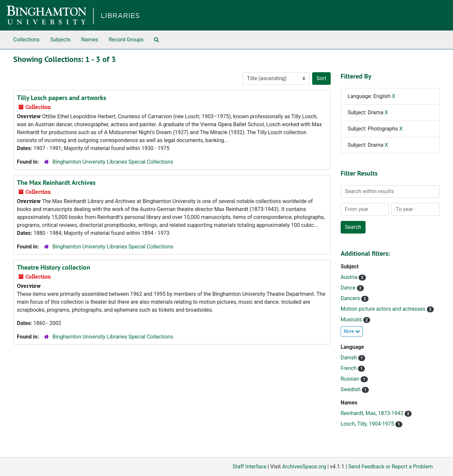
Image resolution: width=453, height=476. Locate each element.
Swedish (351, 389)
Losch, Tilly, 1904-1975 (368, 424)
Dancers (351, 298)
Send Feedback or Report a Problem (391, 467)
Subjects (60, 40)
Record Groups (126, 40)
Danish (349, 358)
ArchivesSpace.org (304, 467)
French (349, 368)
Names (90, 40)
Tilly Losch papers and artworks (61, 98)
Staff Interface (250, 467)
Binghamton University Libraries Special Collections (113, 162)
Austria (350, 277)
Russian (351, 379)
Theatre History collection (54, 267)
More (352, 331)
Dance (349, 288)
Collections (27, 40)
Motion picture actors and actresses (384, 309)
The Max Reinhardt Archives (56, 183)
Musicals (352, 319)
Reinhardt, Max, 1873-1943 (373, 413)
